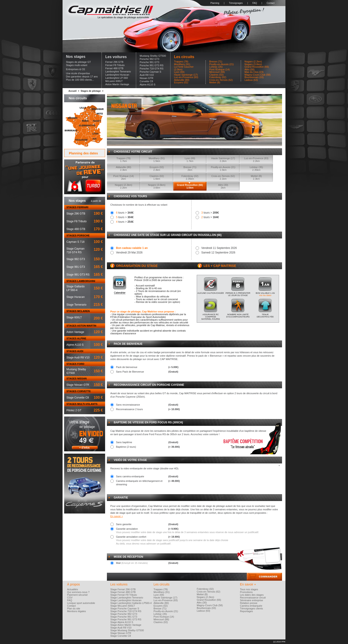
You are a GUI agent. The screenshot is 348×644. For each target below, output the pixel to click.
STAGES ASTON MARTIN (81, 326)
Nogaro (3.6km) (253, 64)
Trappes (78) (181, 62)
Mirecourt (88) (217, 72)
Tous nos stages (249, 589)
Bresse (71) (216, 62)
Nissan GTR (146, 78)
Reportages (246, 611)
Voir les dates (265, 295)
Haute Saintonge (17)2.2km (223, 160)
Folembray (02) (218, 77)
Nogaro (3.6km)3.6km (157, 186)
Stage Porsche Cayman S (125, 608)
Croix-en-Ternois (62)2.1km (223, 177)
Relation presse (249, 603)
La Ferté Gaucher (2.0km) (184, 68)
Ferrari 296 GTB (114, 62)
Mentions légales (77, 611)
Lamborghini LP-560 (117, 78)
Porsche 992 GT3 (149, 59)
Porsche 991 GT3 (149, 62)
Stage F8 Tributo (77, 221)
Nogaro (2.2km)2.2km (124, 186)
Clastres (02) (216, 75)
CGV (70, 598)
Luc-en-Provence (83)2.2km (256, 160)
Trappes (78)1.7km (124, 160)
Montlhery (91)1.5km (157, 160)
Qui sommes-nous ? (78, 592)
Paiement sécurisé (77, 595)
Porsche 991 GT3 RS (152, 65)
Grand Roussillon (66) (257, 67)
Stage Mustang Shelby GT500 (127, 630)
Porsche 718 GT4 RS (152, 69)
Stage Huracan (76, 297)
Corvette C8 (146, 81)
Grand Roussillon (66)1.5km (190, 186)
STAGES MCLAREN (78, 311)
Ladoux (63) (251, 80)
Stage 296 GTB (76, 214)
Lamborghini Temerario (118, 72)
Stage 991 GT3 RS (78, 275)
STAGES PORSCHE (78, 235)
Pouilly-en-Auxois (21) (222, 64)
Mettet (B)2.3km (256, 177)
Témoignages (236, 3)
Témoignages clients (251, 608)
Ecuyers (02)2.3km (157, 169)
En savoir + (117, 516)
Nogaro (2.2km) (253, 62)
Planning (215, 3)
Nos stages (76, 57)
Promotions (246, 592)
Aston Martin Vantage (117, 84)
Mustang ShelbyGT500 (76, 371)
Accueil (73, 91)
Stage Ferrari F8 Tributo (124, 595)
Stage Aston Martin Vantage (126, 625)
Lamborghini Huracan (117, 75)
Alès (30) (250, 70)
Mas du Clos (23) (254, 72)
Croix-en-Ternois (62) (221, 80)
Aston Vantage (75, 332)
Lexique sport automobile (81, 603)
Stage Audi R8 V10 (78, 358)
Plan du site (74, 608)
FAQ (255, 3)
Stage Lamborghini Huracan (126, 600)
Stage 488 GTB (76, 229)
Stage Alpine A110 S (122, 622)
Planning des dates (83, 153)
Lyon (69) (179, 72)
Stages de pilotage (91, 91)
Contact (270, 3)
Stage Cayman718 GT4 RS (75, 250)
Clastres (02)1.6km (157, 177)
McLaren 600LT (114, 81)
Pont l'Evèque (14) (219, 70)
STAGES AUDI (75, 351)
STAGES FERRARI (77, 207)
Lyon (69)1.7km (190, 160)
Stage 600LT (74, 317)
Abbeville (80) (182, 80)
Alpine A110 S (148, 84)
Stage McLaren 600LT (123, 606)
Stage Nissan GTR (78, 385)
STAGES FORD (75, 364)
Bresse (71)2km (190, 169)
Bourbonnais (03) (254, 77)
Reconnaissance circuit (253, 598)
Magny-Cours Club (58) (257, 75)
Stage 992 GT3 (76, 259)
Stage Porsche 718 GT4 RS (126, 611)
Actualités (73, 589)
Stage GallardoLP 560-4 (76, 288)
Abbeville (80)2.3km (123, 169)
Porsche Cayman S (150, 72)
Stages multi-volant (77, 65)
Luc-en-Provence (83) (186, 77)
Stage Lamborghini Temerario (127, 598)
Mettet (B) (215, 83)
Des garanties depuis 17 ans (82, 77)
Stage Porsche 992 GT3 (124, 614)
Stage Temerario (76, 305)
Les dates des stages (252, 595)
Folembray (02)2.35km (190, 177)
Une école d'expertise (78, 73)
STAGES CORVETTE (79, 391)
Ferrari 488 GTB (114, 68)
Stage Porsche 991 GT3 (124, 617)
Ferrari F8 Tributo (115, 65)
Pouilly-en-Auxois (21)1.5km (223, 169)
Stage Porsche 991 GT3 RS (126, 619)
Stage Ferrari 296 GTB (123, 589)
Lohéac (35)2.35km (256, 169)
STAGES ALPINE (76, 338)
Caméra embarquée (251, 606)
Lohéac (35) (216, 67)
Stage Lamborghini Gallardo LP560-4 (131, 603)
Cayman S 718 (75, 242)
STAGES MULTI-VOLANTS (82, 404)
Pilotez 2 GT (74, 410)
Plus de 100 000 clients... (80, 80)
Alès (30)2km (223, 186)
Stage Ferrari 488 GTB (123, 592)
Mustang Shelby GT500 (153, 56)
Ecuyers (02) (181, 83)
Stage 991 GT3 (76, 267)
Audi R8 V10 (147, 75)
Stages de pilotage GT (78, 62)
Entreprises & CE (76, 69)
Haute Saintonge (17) (186, 75)
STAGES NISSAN (77, 378)
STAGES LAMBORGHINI (81, 281)
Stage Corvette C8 (78, 398)
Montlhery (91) (182, 64)
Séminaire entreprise (252, 600)
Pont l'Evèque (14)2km (124, 177)
